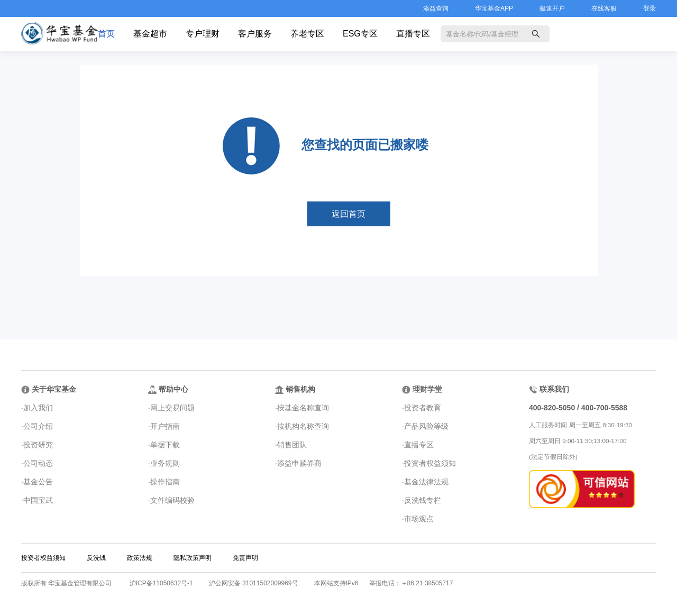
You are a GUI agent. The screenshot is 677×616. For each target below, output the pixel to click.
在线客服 (604, 8)
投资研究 (38, 445)
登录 (649, 8)
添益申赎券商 (299, 463)
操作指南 (165, 482)
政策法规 (140, 558)
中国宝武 (38, 500)
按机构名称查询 (303, 426)
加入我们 (38, 408)
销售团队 (292, 445)
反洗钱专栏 (423, 500)
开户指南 (165, 426)
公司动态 (38, 463)
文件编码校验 (172, 500)
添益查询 (436, 8)
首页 (106, 34)
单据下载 (165, 445)
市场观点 (419, 519)
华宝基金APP (494, 8)
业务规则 (165, 463)
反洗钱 (96, 558)
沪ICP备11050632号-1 (161, 583)
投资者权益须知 (430, 463)
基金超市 (150, 34)
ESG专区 (360, 34)
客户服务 (255, 34)
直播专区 (413, 34)
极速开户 (552, 8)
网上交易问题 (172, 408)
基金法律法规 (426, 482)
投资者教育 (423, 408)
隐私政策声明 (193, 558)
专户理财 (203, 34)
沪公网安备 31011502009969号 (254, 583)
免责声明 (245, 558)
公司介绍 (38, 426)
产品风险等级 (426, 426)
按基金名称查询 (303, 408)
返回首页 (349, 214)
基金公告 (38, 482)
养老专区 (307, 34)
